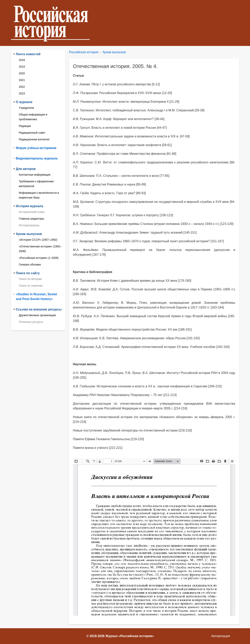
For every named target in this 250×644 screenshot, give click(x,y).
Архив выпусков (114, 52)
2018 (22, 60)
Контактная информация (35, 175)
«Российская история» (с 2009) (39, 258)
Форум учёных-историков (36, 148)
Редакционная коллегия (34, 139)
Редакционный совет (32, 133)
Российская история (84, 52)
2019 (22, 67)
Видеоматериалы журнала (37, 158)
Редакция (25, 126)
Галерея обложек (30, 265)
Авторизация (221, 636)
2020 (22, 73)
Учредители (26, 108)
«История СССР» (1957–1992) (38, 240)
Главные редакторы (32, 219)
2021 (22, 80)
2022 (22, 87)
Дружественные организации (37, 315)
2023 (22, 93)
